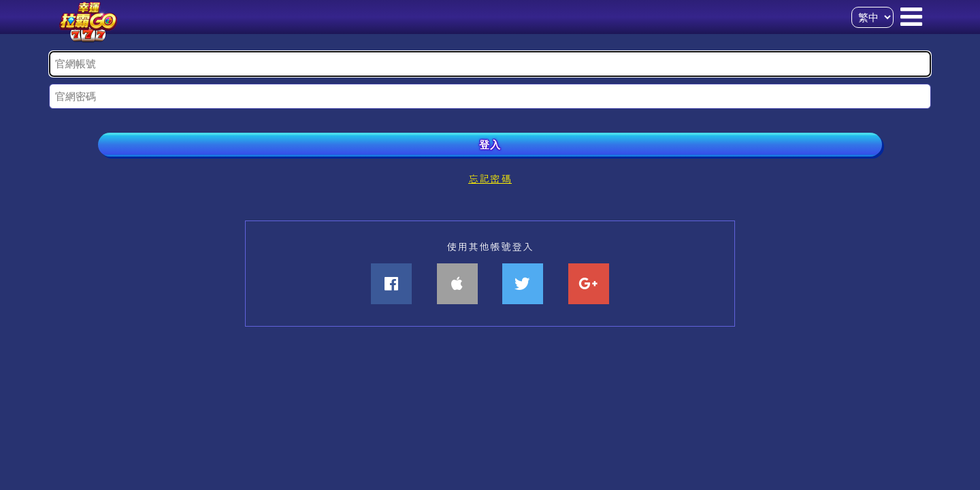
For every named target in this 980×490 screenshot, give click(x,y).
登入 (490, 145)
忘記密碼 (490, 178)
